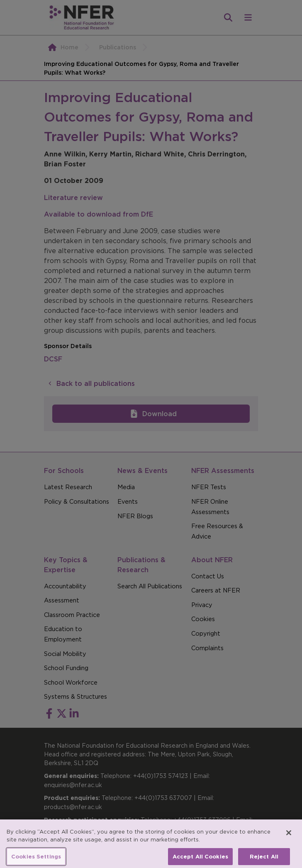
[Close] (289, 837)
